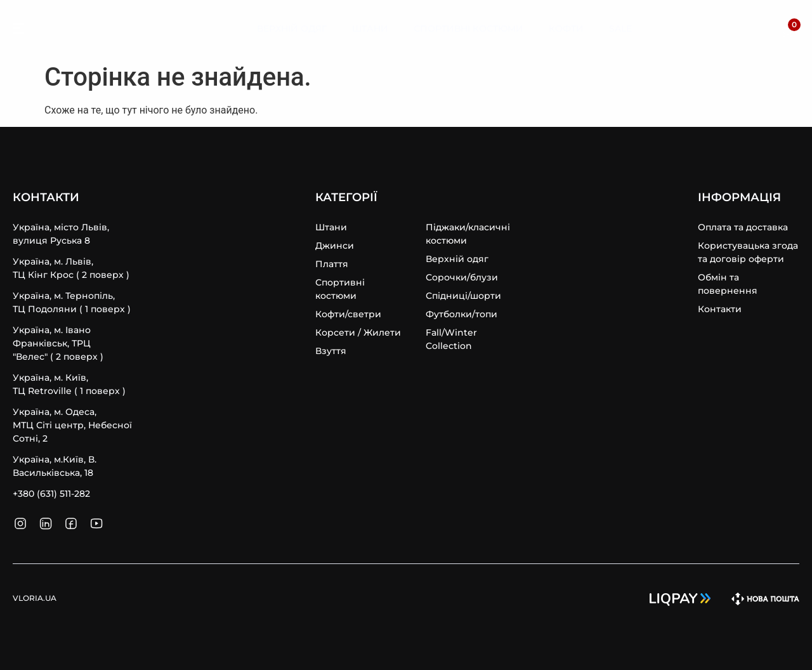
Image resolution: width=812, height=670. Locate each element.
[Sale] (620, 29)
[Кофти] (566, 29)
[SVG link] (18, 30)
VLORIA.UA (76, 29)
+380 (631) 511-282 (51, 494)
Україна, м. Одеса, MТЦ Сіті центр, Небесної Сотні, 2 (72, 425)
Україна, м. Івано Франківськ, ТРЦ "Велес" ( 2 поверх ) (58, 343)
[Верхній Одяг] (292, 29)
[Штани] (370, 29)
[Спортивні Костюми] (468, 29)
